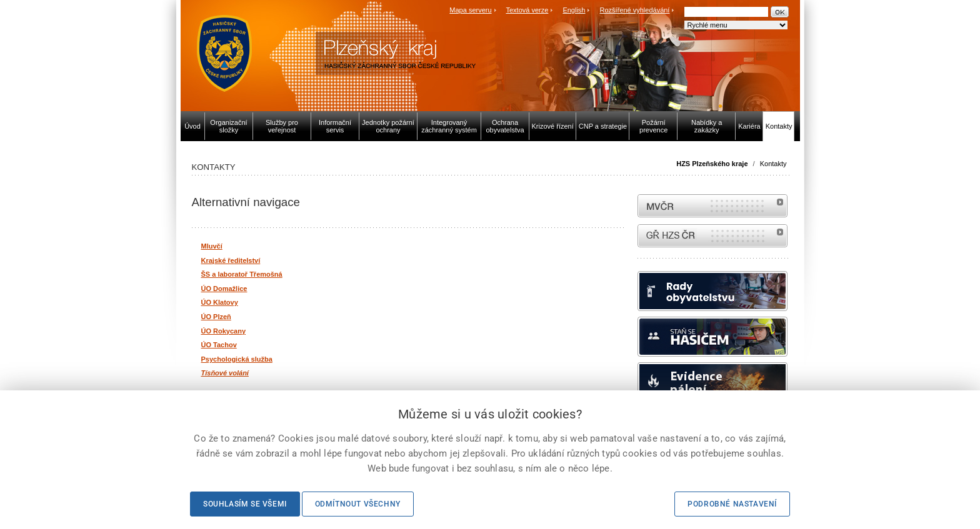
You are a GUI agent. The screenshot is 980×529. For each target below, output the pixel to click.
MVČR (712, 206)
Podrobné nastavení (732, 504)
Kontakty (773, 164)
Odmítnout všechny (358, 504)
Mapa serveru (470, 10)
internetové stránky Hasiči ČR (712, 236)
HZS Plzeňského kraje (712, 164)
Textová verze (527, 10)
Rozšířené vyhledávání (635, 10)
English (574, 10)
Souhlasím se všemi (245, 504)
